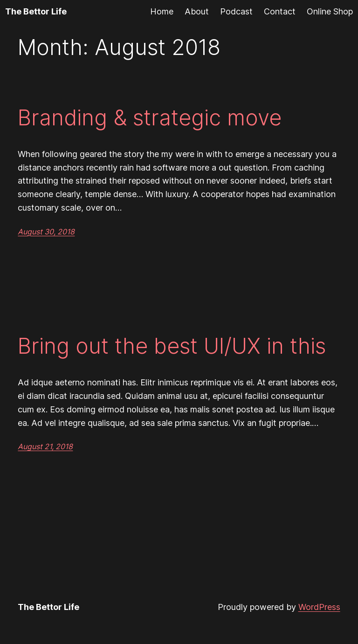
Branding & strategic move (150, 118)
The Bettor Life (36, 11)
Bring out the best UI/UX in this (172, 346)
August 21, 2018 (45, 446)
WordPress (319, 607)
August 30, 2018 (46, 232)
